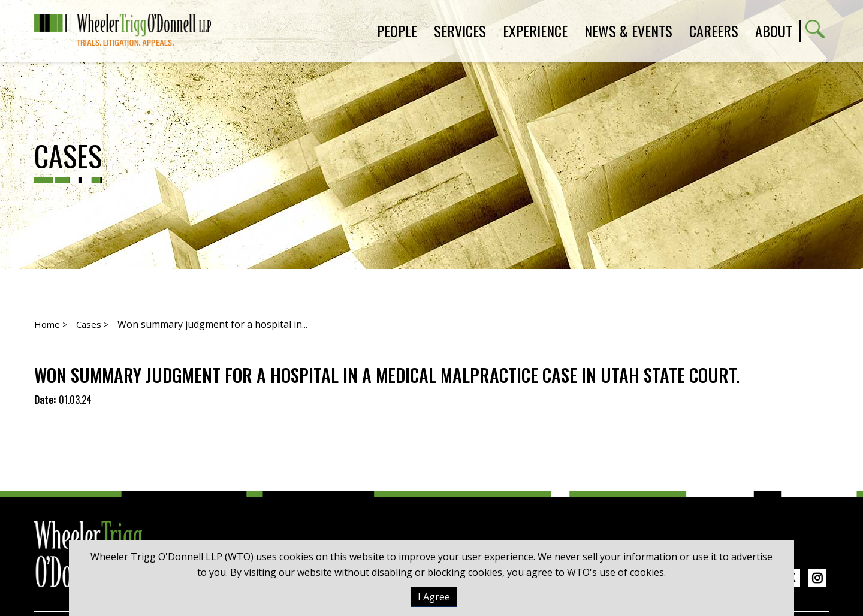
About (774, 31)
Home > (51, 324)
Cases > (93, 324)
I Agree (434, 597)
